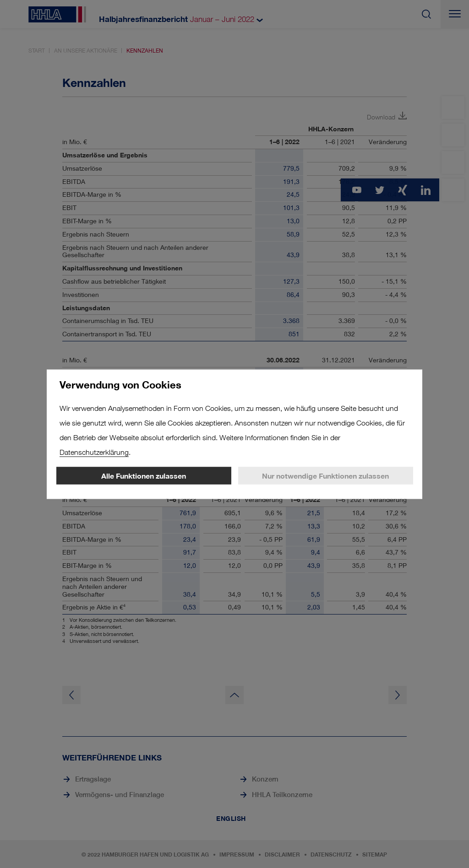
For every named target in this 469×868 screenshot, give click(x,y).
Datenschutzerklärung (94, 452)
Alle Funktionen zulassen (144, 475)
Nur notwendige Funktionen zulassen (325, 475)
